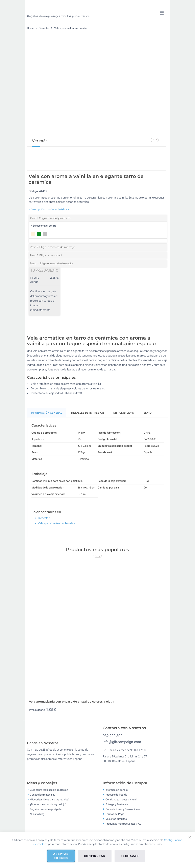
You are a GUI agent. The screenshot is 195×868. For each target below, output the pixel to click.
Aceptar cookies (61, 856)
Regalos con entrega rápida (46, 826)
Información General (47, 426)
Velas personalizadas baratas (71, 28)
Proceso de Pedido (116, 811)
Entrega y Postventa (117, 821)
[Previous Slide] (153, 140)
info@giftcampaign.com (122, 755)
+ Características (59, 223)
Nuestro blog (37, 830)
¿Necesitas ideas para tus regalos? (50, 816)
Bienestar (44, 28)
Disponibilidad (124, 426)
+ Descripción (37, 223)
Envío (148, 426)
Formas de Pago (115, 830)
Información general (117, 806)
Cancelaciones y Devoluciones (123, 826)
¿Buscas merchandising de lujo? (48, 821)
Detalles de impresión (88, 426)
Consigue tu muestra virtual (121, 816)
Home (30, 28)
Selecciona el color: (43, 239)
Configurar (95, 856)
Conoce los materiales (42, 811)
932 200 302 (113, 749)
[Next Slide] (157, 140)
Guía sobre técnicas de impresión (49, 806)
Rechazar (130, 856)
